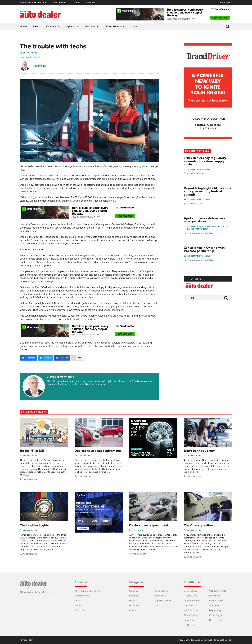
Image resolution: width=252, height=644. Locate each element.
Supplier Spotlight (163, 601)
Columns (53, 26)
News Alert (135, 606)
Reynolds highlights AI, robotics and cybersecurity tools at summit (207, 191)
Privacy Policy (27, 640)
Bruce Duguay (191, 615)
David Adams (190, 591)
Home (23, 26)
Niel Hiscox (189, 625)
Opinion (73, 26)
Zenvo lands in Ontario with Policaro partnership (204, 249)
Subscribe (90, 3)
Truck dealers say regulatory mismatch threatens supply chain (205, 161)
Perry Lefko (196, 204)
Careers (76, 3)
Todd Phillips (39, 66)
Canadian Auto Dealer (202, 233)
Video (135, 26)
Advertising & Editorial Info (33, 3)
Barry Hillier (190, 620)
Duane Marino (216, 601)
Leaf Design (226, 640)
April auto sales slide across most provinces (205, 220)
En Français (226, 3)
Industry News (195, 169)
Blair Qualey (215, 610)
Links (77, 601)
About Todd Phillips (61, 377)
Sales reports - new (197, 229)
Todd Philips (215, 606)
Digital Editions (59, 3)
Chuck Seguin (216, 615)
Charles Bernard (192, 601)
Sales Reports (115, 26)
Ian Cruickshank (192, 610)
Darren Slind (215, 620)
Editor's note (30, 53)
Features (92, 26)
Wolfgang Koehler (218, 591)
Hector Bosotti (191, 606)
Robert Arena (191, 596)
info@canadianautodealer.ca (38, 592)
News (37, 26)
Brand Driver (161, 596)
